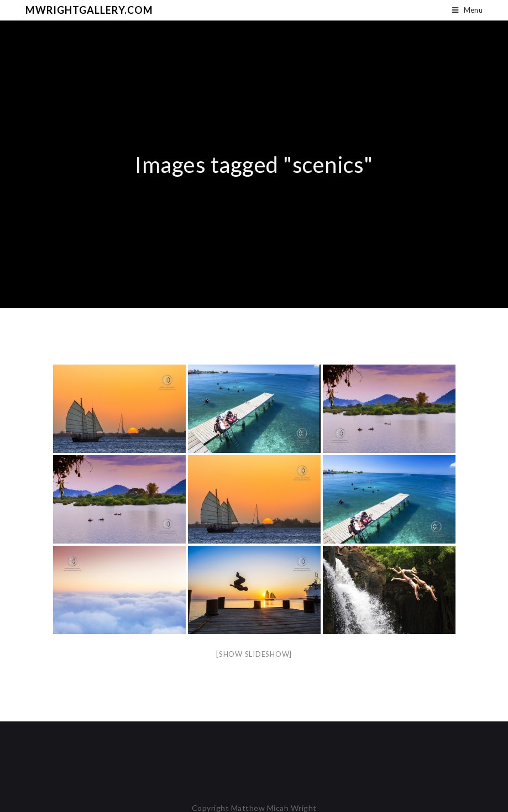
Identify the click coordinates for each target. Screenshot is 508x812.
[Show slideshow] (254, 654)
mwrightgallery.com (89, 10)
